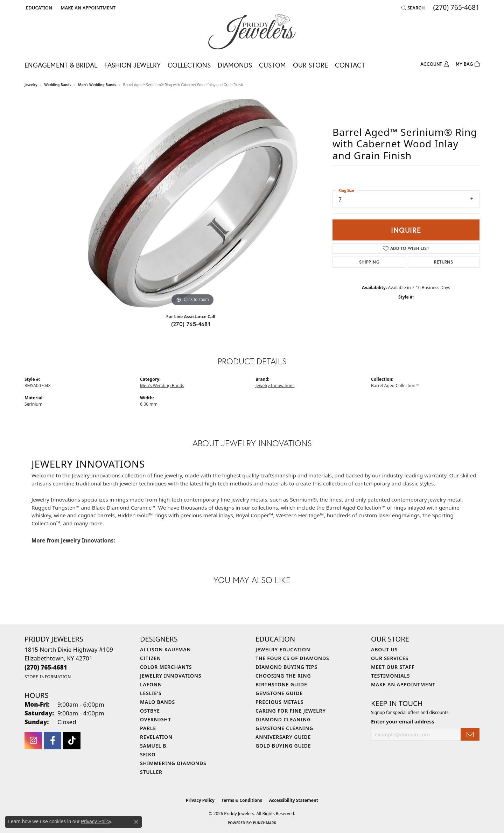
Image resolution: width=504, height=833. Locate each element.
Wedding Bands (58, 85)
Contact (350, 65)
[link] (87, 8)
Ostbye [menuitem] (150, 711)
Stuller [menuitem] (151, 772)
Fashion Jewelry (132, 65)
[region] (192, 203)
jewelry (31, 85)
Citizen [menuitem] (150, 658)
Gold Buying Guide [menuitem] (283, 746)
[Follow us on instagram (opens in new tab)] (33, 741)
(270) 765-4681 (191, 324)
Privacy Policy (200, 800)
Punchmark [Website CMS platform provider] (265, 823)
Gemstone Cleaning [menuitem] (284, 728)
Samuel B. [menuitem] (154, 746)
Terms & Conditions (242, 800)
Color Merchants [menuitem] (166, 667)
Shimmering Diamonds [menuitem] (173, 763)
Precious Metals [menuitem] (279, 702)
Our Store (310, 65)
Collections (189, 65)
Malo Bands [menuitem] (157, 702)
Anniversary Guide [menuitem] (283, 737)
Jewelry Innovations (275, 386)
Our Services (390, 658)
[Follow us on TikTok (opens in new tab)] (72, 741)
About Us (384, 649)
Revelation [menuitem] (156, 737)
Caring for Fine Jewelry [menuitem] (291, 711)
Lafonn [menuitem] (151, 684)
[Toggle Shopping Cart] (468, 64)
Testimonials (390, 676)
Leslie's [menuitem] (151, 693)
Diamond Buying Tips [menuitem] (286, 667)
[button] (38, 8)
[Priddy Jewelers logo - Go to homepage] (252, 31)
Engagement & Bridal (61, 65)
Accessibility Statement (294, 800)
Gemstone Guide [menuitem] (279, 693)
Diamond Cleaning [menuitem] (283, 719)
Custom (272, 65)
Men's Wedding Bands (97, 85)
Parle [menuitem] (148, 728)
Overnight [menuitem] (156, 719)
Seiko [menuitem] (148, 754)
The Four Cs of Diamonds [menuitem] (292, 658)
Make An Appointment (403, 684)
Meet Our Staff (393, 667)
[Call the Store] (46, 667)
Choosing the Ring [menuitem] (283, 676)
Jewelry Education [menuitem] (283, 649)
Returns (443, 262)
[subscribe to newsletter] (470, 734)
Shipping (369, 262)
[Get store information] (48, 677)
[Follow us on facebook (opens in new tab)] (52, 741)
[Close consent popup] (136, 822)
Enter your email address (402, 721)
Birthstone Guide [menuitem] (281, 684)
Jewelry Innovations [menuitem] (171, 676)
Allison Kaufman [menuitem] (165, 649)
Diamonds (235, 65)
